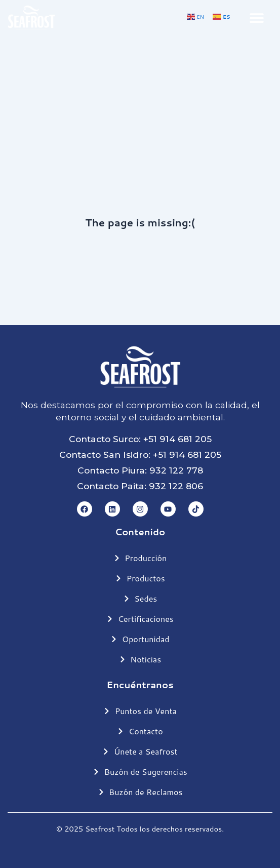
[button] (256, 18)
